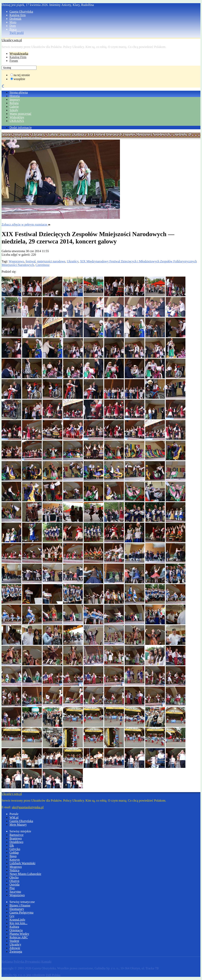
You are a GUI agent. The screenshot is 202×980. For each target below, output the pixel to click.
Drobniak (15, 19)
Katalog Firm (18, 57)
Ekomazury (17, 909)
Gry (12, 916)
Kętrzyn (15, 860)
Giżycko (15, 849)
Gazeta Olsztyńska (21, 12)
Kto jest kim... (18, 923)
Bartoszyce (16, 835)
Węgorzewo (16, 261)
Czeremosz (43, 265)
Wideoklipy (17, 117)
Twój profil (17, 33)
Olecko (14, 877)
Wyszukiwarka (19, 54)
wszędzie (19, 79)
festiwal (31, 261)
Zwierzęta (16, 952)
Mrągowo (16, 867)
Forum (14, 61)
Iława (13, 856)
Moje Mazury (18, 825)
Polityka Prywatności (27, 962)
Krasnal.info (17, 920)
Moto (13, 22)
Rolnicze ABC (19, 937)
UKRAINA (17, 121)
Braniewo (16, 838)
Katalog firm (18, 15)
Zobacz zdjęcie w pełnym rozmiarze (26, 224)
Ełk (12, 845)
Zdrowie (15, 948)
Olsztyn (14, 881)
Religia (14, 103)
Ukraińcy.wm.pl (12, 40)
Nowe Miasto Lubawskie (25, 874)
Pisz (12, 888)
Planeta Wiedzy (19, 934)
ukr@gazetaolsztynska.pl (28, 807)
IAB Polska (53, 975)
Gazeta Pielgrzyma (21, 912)
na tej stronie (22, 75)
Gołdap (14, 853)
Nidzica (14, 870)
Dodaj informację (21, 127)
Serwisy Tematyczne (15, 134)
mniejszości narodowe (51, 261)
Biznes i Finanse (20, 905)
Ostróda (14, 884)
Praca (13, 29)
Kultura (14, 927)
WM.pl (14, 817)
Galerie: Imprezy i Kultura (66, 134)
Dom (13, 26)
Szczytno (15, 892)
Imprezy (15, 99)
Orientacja (16, 930)
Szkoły (14, 110)
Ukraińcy (38, 134)
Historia (15, 96)
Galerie (14, 107)
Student (14, 941)
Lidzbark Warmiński (22, 863)
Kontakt (46, 962)
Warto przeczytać (20, 114)
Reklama (7, 962)
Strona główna (19, 92)
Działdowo (16, 842)
